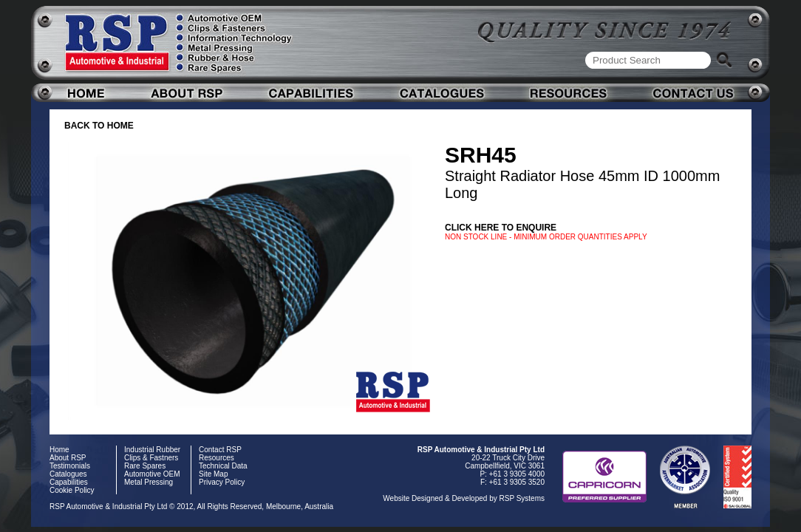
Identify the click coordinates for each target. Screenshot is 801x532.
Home (59, 450)
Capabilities (69, 482)
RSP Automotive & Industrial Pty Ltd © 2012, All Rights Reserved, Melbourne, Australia (191, 507)
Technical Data (223, 466)
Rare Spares (145, 466)
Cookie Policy (72, 490)
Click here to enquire (501, 228)
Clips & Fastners (151, 458)
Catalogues (68, 474)
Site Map (213, 474)
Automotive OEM (152, 474)
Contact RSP (220, 450)
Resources (217, 458)
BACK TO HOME (99, 126)
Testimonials (70, 466)
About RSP (68, 458)
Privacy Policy (222, 482)
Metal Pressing (149, 482)
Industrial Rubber (152, 450)
